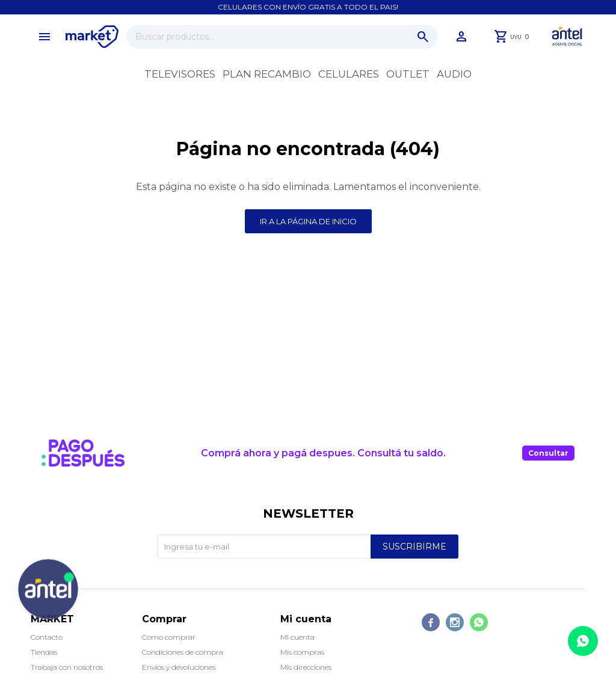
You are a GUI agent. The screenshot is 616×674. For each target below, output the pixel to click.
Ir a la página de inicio (308, 221)
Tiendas (44, 652)
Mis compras (302, 652)
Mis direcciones (306, 667)
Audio (454, 74)
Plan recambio (267, 74)
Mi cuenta (297, 637)
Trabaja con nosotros (67, 667)
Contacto (47, 637)
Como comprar (169, 637)
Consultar (548, 453)
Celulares (349, 74)
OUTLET (408, 74)
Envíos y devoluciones (179, 667)
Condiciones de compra (183, 652)
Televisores (180, 74)
